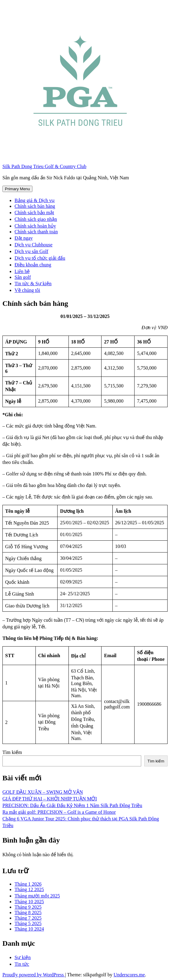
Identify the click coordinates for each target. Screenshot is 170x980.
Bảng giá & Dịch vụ (35, 200)
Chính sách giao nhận (36, 219)
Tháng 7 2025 (28, 918)
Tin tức (22, 964)
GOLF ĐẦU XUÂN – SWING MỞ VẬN (43, 792)
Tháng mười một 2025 (37, 896)
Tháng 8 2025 (28, 912)
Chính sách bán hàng (35, 206)
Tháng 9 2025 (28, 907)
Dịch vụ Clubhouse (33, 245)
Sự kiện (23, 957)
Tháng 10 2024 (29, 929)
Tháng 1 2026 (28, 884)
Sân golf (23, 277)
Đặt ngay (24, 238)
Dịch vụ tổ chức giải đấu (40, 258)
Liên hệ (22, 271)
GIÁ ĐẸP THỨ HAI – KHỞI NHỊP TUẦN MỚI (50, 799)
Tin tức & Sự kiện (33, 284)
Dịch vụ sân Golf (31, 251)
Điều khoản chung (33, 265)
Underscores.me (129, 975)
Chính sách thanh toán (36, 232)
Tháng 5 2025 (28, 923)
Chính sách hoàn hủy (35, 226)
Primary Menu (17, 189)
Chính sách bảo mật (34, 213)
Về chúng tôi (27, 290)
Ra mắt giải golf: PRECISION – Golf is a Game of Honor (59, 812)
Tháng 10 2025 (29, 902)
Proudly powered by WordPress (34, 975)
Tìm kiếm (12, 752)
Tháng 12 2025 (29, 889)
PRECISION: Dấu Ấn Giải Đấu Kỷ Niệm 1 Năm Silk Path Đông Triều (72, 805)
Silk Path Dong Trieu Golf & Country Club (44, 166)
